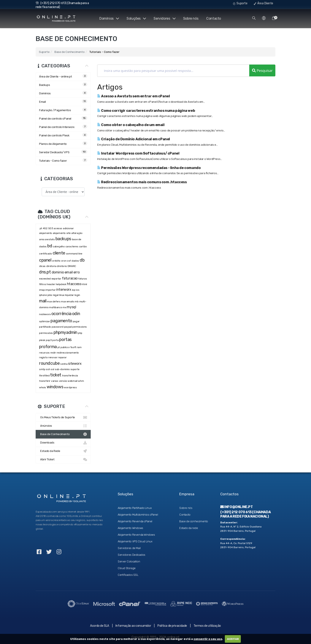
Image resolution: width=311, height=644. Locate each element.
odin (76, 314)
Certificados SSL (128, 575)
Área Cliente (263, 3)
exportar (56, 279)
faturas (83, 279)
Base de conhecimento (194, 521)
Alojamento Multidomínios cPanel (138, 515)
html (84, 284)
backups (63, 239)
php (80, 333)
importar (50, 290)
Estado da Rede (63, 451)
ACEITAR (233, 639)
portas (65, 339)
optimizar (44, 321)
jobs (50, 295)
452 (45, 228)
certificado (46, 254)
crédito (56, 261)
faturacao (70, 278)
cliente (59, 253)
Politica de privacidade (172, 626)
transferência (70, 376)
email (69, 272)
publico (65, 347)
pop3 (49, 340)
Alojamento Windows (130, 528)
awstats (50, 239)
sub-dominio (62, 369)
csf (69, 261)
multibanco (56, 307)
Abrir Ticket (63, 459)
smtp (42, 369)
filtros (43, 284)
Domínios (108, 18)
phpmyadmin (65, 332)
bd (50, 246)
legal (56, 295)
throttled (44, 376)
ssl (52, 369)
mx (64, 307)
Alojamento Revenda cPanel (135, 521)
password (58, 327)
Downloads (63, 443)
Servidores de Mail (129, 548)
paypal (68, 327)
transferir (45, 381)
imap (42, 290)
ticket (56, 375)
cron (64, 261)
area (42, 239)
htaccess (74, 284)
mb (77, 301)
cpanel (45, 260)
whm (81, 381)
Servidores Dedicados (132, 555)
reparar (62, 357)
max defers (54, 301)
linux (62, 295)
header (51, 284)
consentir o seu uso (208, 639)
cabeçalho (59, 246)
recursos (44, 353)
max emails (67, 301)
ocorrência (61, 314)
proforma (48, 347)
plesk (42, 340)
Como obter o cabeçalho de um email (131, 125)
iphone (43, 295)
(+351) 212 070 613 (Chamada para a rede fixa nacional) (245, 514)
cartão (83, 246)
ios (78, 290)
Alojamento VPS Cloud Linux (135, 541)
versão (63, 381)
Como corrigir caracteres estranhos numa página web (146, 111)
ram (79, 347)
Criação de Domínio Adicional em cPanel (134, 139)
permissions (80, 327)
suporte (75, 369)
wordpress (70, 387)
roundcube (49, 363)
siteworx (75, 364)
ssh (48, 369)
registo (43, 357)
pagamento (61, 321)
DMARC (72, 266)
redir (53, 353)
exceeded (45, 279)
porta (55, 340)
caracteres (72, 246)
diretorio (62, 266)
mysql (71, 307)
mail (43, 301)
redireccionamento (68, 353)
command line (74, 254)
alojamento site (62, 233)
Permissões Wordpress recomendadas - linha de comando (149, 168)
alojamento (46, 233)
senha (64, 364)
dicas (42, 266)
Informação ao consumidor (133, 626)
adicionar (68, 228)
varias (55, 381)
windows (55, 387)
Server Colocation (129, 561)
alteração (77, 233)
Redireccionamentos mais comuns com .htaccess (142, 182)
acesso (58, 228)
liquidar (69, 295)
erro (76, 272)
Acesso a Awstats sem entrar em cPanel (133, 96)
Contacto (214, 18)
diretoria (51, 266)
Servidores (164, 18)
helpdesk (61, 284)
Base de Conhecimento (69, 52)
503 (51, 228)
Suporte (240, 3)
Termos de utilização (207, 626)
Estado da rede (189, 528)
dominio (58, 272)
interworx (64, 290)
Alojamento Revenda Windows (136, 535)
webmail (72, 381)
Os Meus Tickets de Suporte (63, 417)
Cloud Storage (127, 568)
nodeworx (45, 314)
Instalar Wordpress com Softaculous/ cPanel (138, 153)
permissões (46, 333)
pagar (76, 321)
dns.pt (45, 272)
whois (43, 387)
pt (59, 347)
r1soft (73, 347)
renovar (53, 357)
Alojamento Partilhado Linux (135, 508)
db (82, 260)
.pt (41, 228)
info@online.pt (237, 507)
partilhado (45, 327)
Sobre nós (191, 18)
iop (74, 290)
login (77, 295)
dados (75, 261)
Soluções (136, 18)
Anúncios (63, 426)
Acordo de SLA (100, 626)
